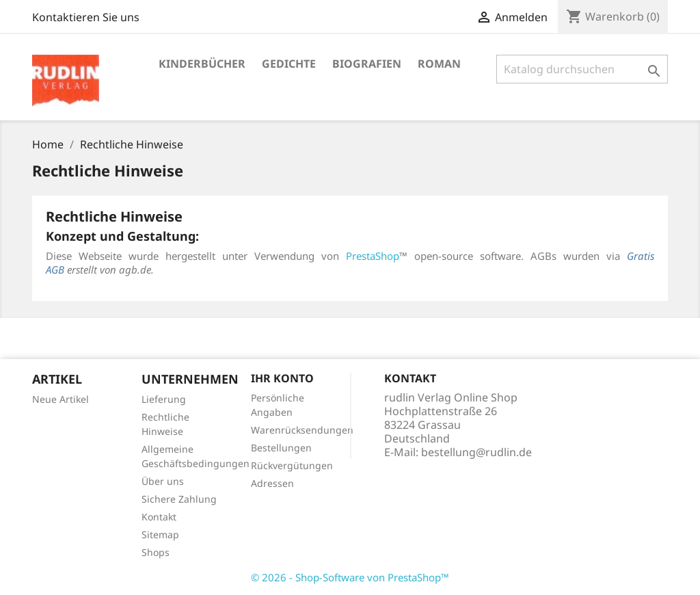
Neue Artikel (60, 399)
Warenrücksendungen (302, 430)
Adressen (272, 483)
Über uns (163, 481)
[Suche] (582, 69)
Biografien (367, 64)
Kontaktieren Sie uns (86, 17)
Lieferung (164, 399)
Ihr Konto (282, 378)
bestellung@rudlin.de (476, 452)
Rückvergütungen (292, 465)
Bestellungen (281, 448)
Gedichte (289, 64)
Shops (156, 552)
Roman (439, 64)
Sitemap (160, 534)
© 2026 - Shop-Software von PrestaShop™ (350, 577)
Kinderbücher (202, 64)
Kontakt (159, 517)
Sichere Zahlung (179, 499)
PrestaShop (373, 256)
